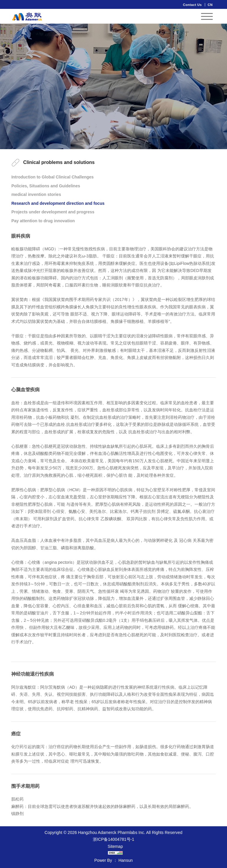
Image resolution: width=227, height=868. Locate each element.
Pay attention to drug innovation (43, 221)
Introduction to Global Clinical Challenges (52, 177)
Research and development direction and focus (58, 203)
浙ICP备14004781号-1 (113, 839)
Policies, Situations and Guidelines (46, 186)
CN (210, 5)
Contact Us (192, 5)
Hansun (126, 860)
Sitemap (115, 846)
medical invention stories (36, 194)
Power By (103, 860)
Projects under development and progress (53, 212)
